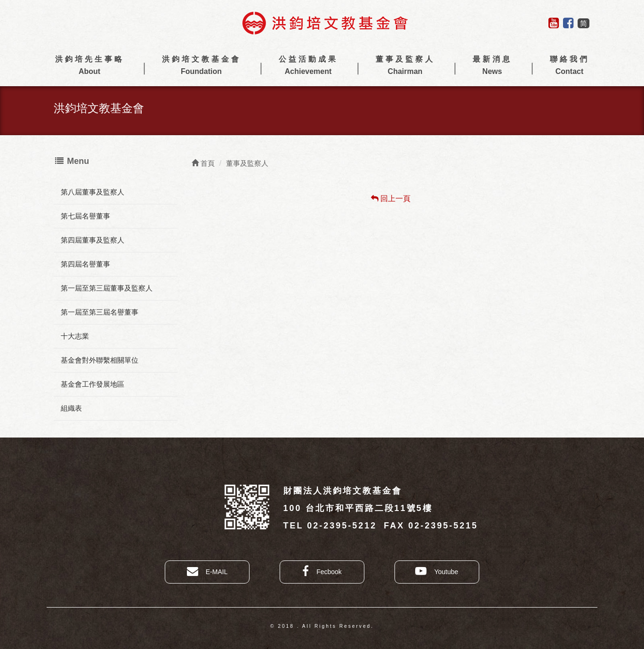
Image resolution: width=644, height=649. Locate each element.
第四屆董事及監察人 (93, 240)
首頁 (203, 163)
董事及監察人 (405, 66)
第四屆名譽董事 (85, 264)
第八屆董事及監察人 (93, 192)
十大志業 (75, 336)
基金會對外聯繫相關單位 (100, 360)
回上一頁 (391, 199)
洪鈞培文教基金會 (201, 66)
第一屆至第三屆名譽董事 (100, 312)
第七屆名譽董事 (85, 216)
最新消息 (492, 66)
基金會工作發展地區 (93, 384)
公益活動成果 (308, 66)
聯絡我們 (570, 66)
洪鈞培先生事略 (90, 66)
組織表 (71, 408)
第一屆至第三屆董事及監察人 (107, 288)
